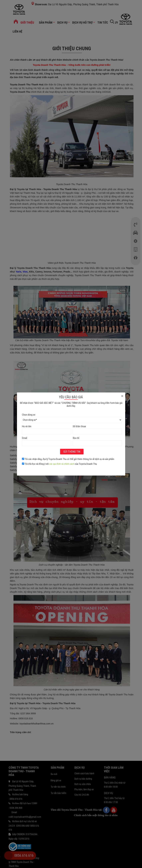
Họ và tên (27, 426)
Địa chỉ (76, 438)
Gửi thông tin (72, 452)
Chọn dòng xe (29, 415)
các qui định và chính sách (62, 464)
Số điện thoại (79, 426)
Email (25, 438)
